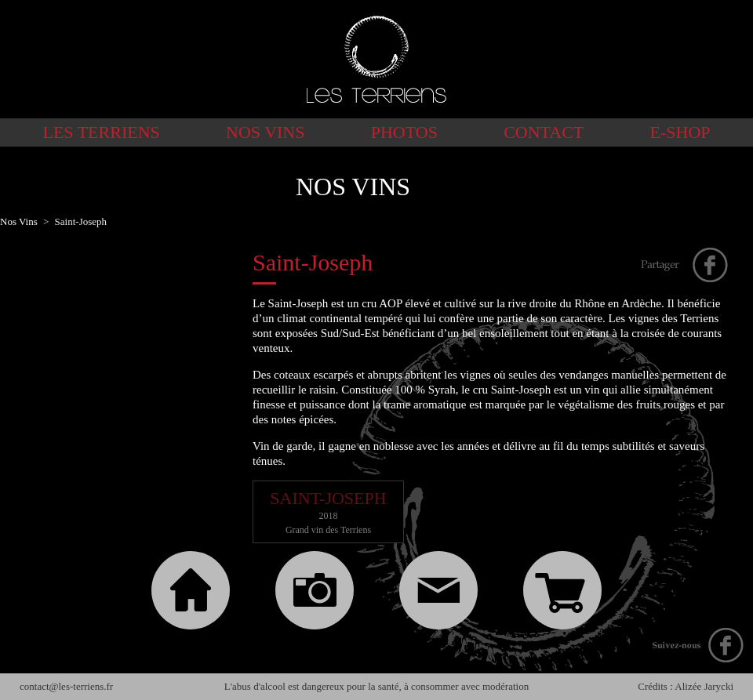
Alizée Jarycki (704, 686)
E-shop (680, 132)
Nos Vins (265, 132)
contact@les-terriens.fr (66, 686)
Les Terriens (101, 132)
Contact (544, 132)
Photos (404, 132)
